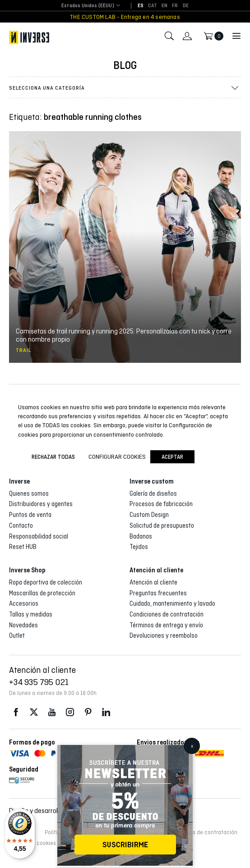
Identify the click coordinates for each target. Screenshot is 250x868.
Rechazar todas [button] (53, 457)
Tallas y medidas (31, 614)
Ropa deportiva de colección (46, 582)
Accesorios (24, 603)
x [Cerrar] (192, 746)
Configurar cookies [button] (117, 457)
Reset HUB (23, 547)
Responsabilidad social (39, 536)
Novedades (23, 625)
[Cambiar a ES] (141, 6)
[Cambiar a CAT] (153, 6)
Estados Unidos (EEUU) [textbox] (88, 6)
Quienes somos (29, 493)
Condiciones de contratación (167, 614)
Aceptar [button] (172, 457)
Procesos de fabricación (161, 504)
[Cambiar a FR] (175, 6)
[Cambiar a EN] (164, 6)
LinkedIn (106, 712)
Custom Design (149, 515)
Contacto (21, 525)
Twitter (34, 712)
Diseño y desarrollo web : (56, 811)
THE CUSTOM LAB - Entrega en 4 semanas (125, 17)
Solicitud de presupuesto (162, 525)
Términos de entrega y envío (166, 625)
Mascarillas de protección (42, 593)
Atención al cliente (153, 582)
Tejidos (139, 547)
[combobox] (88, 6)
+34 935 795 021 (39, 682)
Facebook (16, 712)
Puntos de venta (30, 515)
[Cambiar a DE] (186, 6)
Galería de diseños (153, 493)
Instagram (70, 712)
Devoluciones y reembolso (164, 635)
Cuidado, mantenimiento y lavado (172, 603)
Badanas (141, 536)
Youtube (52, 712)
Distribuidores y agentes (41, 504)
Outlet (17, 635)
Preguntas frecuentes (158, 593)
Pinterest (88, 712)
